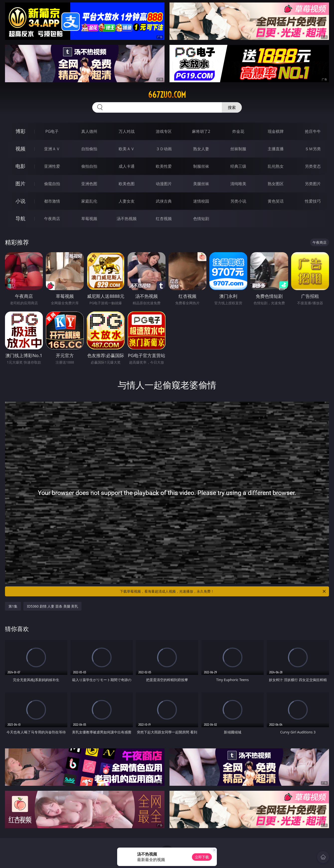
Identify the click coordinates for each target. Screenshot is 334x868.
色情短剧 (201, 219)
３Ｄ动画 (164, 149)
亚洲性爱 (52, 166)
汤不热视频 (127, 219)
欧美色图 (127, 184)
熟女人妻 (201, 149)
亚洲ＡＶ (52, 149)
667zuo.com (167, 95)
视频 (20, 149)
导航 (20, 218)
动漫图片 (164, 184)
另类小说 (238, 201)
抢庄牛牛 (313, 131)
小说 (20, 201)
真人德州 (89, 131)
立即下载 (202, 857)
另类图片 (313, 184)
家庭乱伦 (89, 201)
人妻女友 (127, 201)
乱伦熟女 (276, 166)
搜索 (232, 107)
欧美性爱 (164, 166)
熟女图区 (276, 184)
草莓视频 (89, 219)
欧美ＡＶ (127, 149)
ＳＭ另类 (313, 149)
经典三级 (238, 166)
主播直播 (276, 149)
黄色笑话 (276, 201)
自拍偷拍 (89, 149)
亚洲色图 (89, 184)
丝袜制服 (238, 149)
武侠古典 (164, 201)
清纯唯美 (238, 184)
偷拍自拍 (89, 166)
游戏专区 (164, 131)
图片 (20, 184)
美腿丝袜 (201, 184)
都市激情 (52, 201)
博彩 (20, 131)
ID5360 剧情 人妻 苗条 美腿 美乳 (52, 606)
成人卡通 (127, 166)
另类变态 (313, 166)
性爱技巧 (313, 201)
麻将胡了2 (201, 131)
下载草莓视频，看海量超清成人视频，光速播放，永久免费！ (223, 591)
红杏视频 (164, 219)
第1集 (13, 606)
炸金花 (238, 131)
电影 (20, 166)
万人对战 (127, 131)
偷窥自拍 (52, 184)
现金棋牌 (276, 131)
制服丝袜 (201, 166)
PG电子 (52, 131)
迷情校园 (201, 201)
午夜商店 (52, 219)
